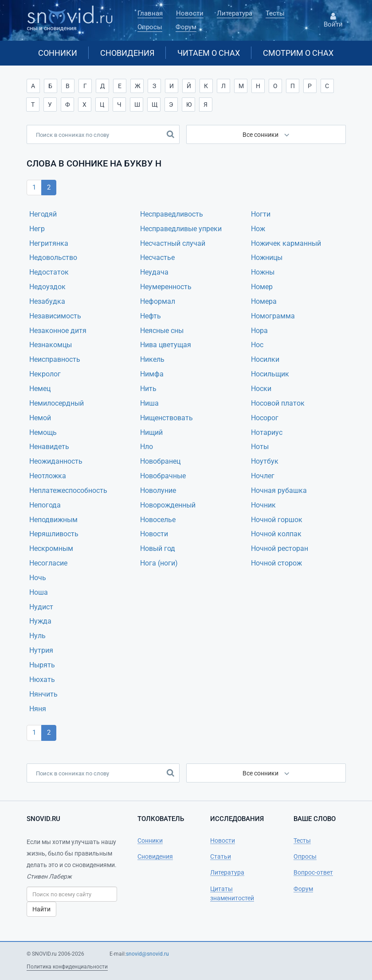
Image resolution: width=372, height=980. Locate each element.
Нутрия (41, 650)
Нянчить (43, 694)
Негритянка (49, 243)
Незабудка (47, 301)
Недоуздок (47, 287)
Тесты (275, 13)
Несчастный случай (173, 243)
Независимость (55, 316)
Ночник (263, 505)
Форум (186, 27)
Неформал (158, 301)
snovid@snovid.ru (147, 954)
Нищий (151, 432)
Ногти (261, 214)
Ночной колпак (276, 534)
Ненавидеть (49, 447)
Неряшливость (54, 534)
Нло (147, 447)
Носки (261, 389)
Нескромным (51, 548)
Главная (150, 13)
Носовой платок (278, 403)
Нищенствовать (166, 418)
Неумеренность (166, 287)
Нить (148, 389)
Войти (333, 20)
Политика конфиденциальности (67, 967)
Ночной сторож (276, 563)
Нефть (151, 316)
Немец (40, 389)
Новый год (158, 548)
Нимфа (152, 374)
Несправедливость (172, 214)
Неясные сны (162, 331)
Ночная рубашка (279, 490)
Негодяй (43, 214)
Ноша (39, 592)
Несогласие (48, 563)
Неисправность (55, 359)
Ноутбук (265, 461)
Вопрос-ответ (313, 872)
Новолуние (158, 490)
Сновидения (127, 53)
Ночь (38, 578)
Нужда (40, 621)
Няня (38, 709)
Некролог (45, 374)
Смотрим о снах (298, 53)
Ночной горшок (277, 520)
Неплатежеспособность (68, 490)
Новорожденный (168, 505)
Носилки (265, 359)
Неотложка (48, 476)
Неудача (154, 272)
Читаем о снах (209, 53)
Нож (258, 229)
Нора (259, 331)
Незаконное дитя (58, 331)
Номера (264, 301)
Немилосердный (57, 403)
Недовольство (53, 258)
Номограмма (273, 316)
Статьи (221, 856)
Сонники (58, 53)
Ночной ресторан (280, 548)
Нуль (37, 636)
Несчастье (157, 258)
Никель (152, 359)
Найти (41, 909)
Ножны (263, 272)
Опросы (150, 27)
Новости (190, 13)
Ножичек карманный (286, 243)
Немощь (43, 432)
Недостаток (49, 272)
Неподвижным (53, 520)
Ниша (149, 403)
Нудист (41, 607)
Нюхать (42, 680)
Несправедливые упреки (181, 229)
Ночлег (263, 476)
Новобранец (160, 461)
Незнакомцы (51, 345)
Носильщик (270, 374)
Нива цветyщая (166, 345)
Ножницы (267, 258)
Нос (257, 345)
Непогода (45, 505)
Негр (37, 229)
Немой (40, 418)
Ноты (260, 447)
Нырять (42, 665)
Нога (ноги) (159, 563)
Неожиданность (56, 461)
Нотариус (267, 432)
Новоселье (158, 520)
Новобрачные (163, 476)
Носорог (265, 418)
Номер (262, 287)
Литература (235, 13)
